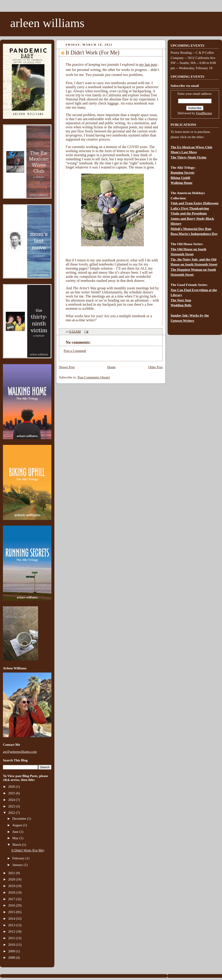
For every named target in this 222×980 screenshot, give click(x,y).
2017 (12, 899)
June (16, 832)
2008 (12, 958)
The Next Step (181, 300)
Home (112, 367)
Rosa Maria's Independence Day (194, 234)
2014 (12, 919)
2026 (12, 787)
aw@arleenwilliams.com (20, 752)
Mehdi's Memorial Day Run (191, 229)
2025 (12, 793)
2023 (12, 806)
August (18, 825)
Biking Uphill (180, 178)
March (17, 845)
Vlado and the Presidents (189, 213)
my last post (148, 65)
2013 (12, 925)
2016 (12, 905)
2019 (12, 886)
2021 (12, 873)
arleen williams (47, 23)
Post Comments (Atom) (94, 377)
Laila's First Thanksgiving (190, 208)
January (18, 865)
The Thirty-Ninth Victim (188, 157)
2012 (12, 931)
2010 (12, 945)
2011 (12, 938)
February (19, 858)
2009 (12, 951)
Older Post (155, 367)
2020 (12, 879)
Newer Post (67, 367)
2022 (12, 813)
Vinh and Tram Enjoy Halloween (194, 203)
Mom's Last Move (184, 152)
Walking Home (181, 183)
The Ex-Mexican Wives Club (191, 147)
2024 (12, 800)
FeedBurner (204, 113)
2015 (12, 912)
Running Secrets (182, 173)
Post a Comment (75, 351)
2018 (12, 892)
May (16, 838)
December (20, 819)
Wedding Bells (181, 305)
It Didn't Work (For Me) (28, 850)
